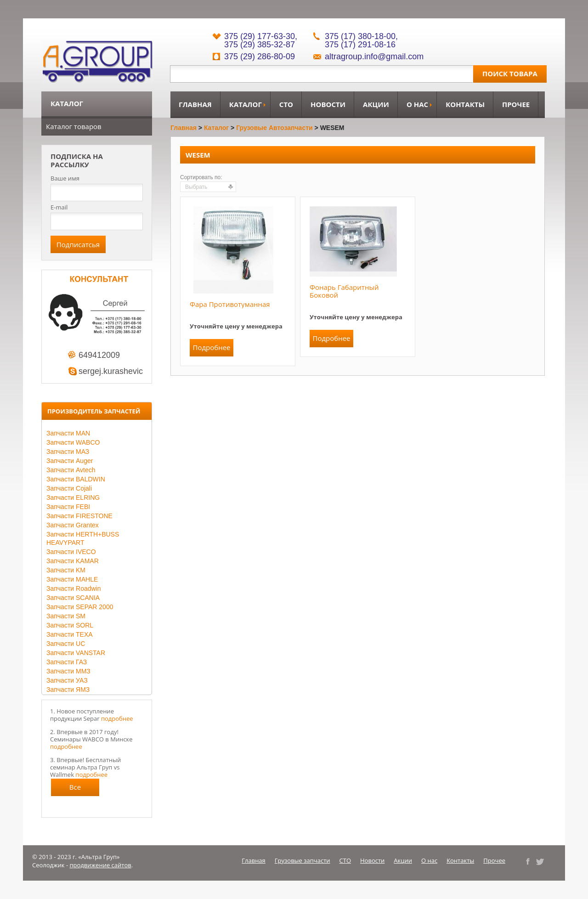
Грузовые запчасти (302, 860)
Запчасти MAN (68, 433)
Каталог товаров (74, 126)
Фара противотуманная (230, 304)
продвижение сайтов (101, 865)
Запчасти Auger (70, 461)
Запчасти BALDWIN (76, 479)
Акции (376, 104)
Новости (328, 104)
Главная (195, 104)
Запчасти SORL (70, 625)
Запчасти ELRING (73, 498)
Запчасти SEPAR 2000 (80, 607)
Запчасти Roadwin (74, 588)
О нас (417, 104)
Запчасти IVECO (71, 552)
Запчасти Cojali (69, 488)
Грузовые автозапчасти (274, 128)
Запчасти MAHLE (72, 579)
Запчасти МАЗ (68, 452)
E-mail (59, 207)
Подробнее (211, 347)
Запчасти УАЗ (67, 680)
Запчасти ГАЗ (67, 662)
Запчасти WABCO (73, 442)
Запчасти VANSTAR (76, 653)
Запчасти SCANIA (73, 598)
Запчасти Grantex (73, 525)
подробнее (117, 718)
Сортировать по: (201, 177)
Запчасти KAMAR (73, 561)
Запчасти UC (66, 644)
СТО (286, 104)
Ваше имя (65, 178)
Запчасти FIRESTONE (79, 516)
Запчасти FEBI (68, 507)
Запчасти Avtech (71, 470)
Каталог (246, 104)
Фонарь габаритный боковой (344, 291)
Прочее (516, 104)
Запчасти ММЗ (68, 671)
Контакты (465, 104)
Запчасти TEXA (70, 634)
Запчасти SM (66, 616)
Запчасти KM (66, 570)
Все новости (75, 789)
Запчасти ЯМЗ (68, 690)
